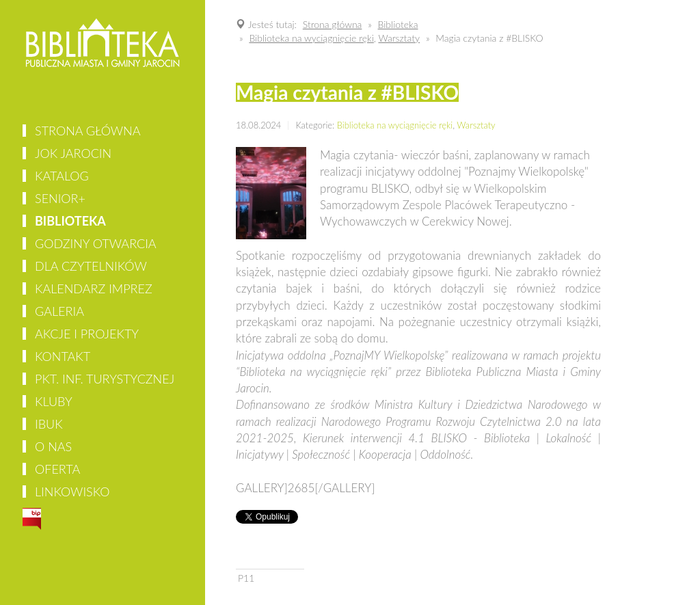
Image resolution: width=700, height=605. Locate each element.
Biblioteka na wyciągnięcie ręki (395, 125)
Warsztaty (476, 125)
